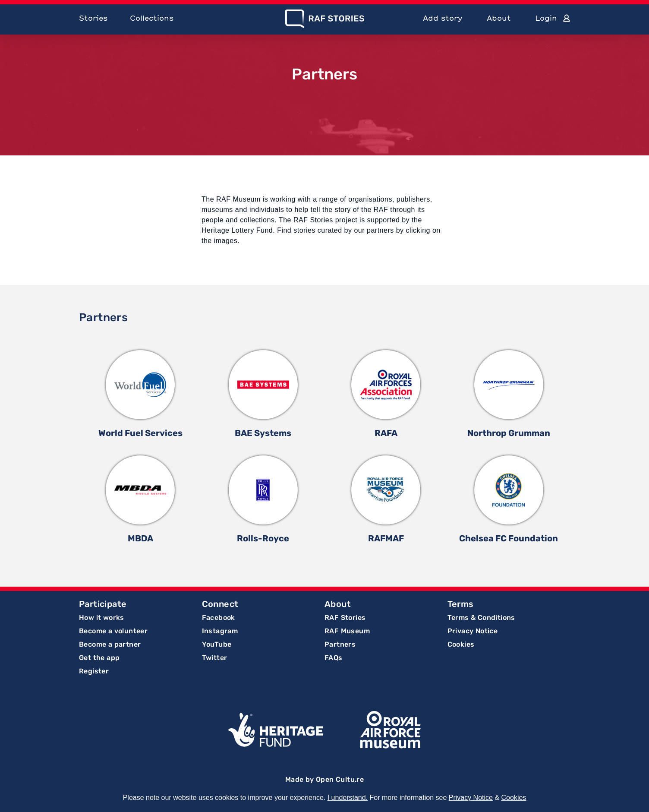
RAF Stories (345, 618)
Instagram (220, 631)
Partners (340, 644)
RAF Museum (347, 631)
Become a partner (110, 644)
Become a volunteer (113, 631)
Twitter (215, 658)
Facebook (219, 618)
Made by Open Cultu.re (324, 779)
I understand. (348, 798)
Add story (443, 18)
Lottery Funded (276, 730)
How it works (102, 618)
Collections (152, 18)
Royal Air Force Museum (391, 730)
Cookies (461, 644)
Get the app (99, 658)
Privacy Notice (473, 631)
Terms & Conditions (481, 618)
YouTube (217, 644)
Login (546, 18)
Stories (93, 18)
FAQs (334, 658)
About (499, 18)
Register (94, 671)
